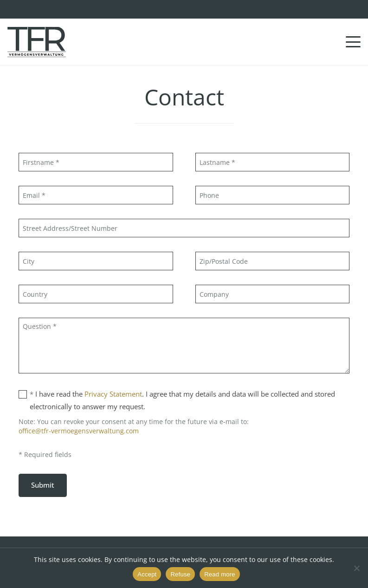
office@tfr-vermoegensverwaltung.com (79, 431)
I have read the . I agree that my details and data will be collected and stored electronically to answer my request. (177, 399)
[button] (353, 42)
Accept (147, 574)
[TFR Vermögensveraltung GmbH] (37, 42)
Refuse (180, 574)
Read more (220, 574)
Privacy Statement (113, 394)
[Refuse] (356, 568)
